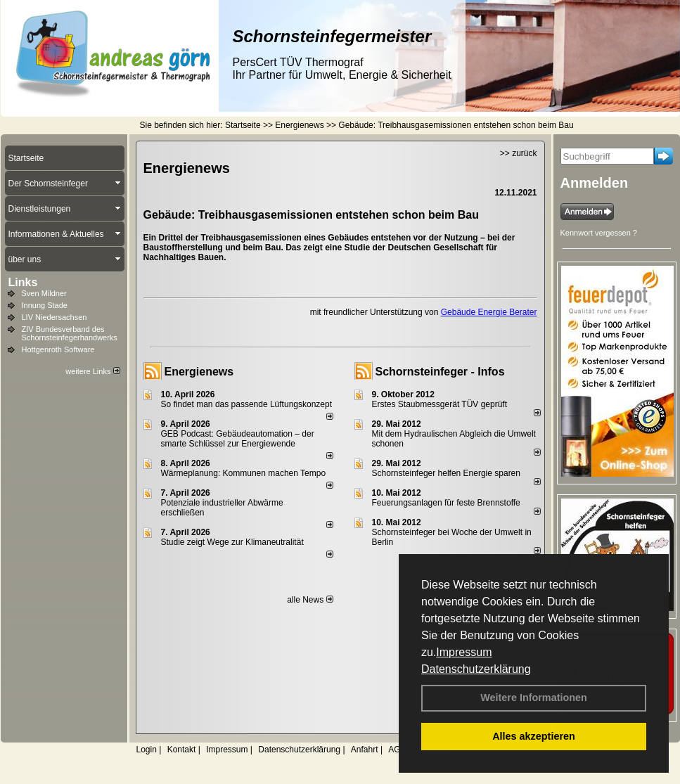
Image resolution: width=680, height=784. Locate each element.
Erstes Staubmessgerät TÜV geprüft (440, 404)
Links (23, 282)
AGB (397, 750)
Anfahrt (365, 750)
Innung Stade (45, 305)
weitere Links (92, 371)
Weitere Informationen (534, 698)
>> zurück (519, 153)
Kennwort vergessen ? (599, 233)
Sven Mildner (44, 293)
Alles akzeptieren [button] (534, 736)
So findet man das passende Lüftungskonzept (247, 404)
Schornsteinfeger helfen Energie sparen (446, 473)
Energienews (199, 372)
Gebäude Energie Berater (489, 312)
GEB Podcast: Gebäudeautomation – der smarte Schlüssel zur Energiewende (238, 439)
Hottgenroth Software (58, 349)
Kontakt (182, 750)
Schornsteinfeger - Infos (440, 372)
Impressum (464, 652)
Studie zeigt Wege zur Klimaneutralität (232, 542)
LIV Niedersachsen (54, 317)
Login (147, 750)
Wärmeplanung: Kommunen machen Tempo (244, 473)
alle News (310, 600)
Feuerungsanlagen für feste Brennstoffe (446, 503)
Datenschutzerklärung (476, 669)
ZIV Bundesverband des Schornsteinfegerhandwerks (70, 333)
